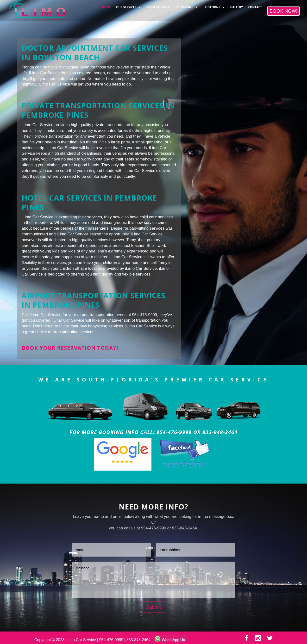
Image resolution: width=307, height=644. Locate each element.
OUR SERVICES (126, 6)
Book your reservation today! (70, 348)
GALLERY (237, 6)
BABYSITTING (184, 6)
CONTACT (255, 6)
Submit (153, 607)
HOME (106, 6)
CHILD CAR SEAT (158, 6)
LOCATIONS (212, 6)
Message (154, 580)
